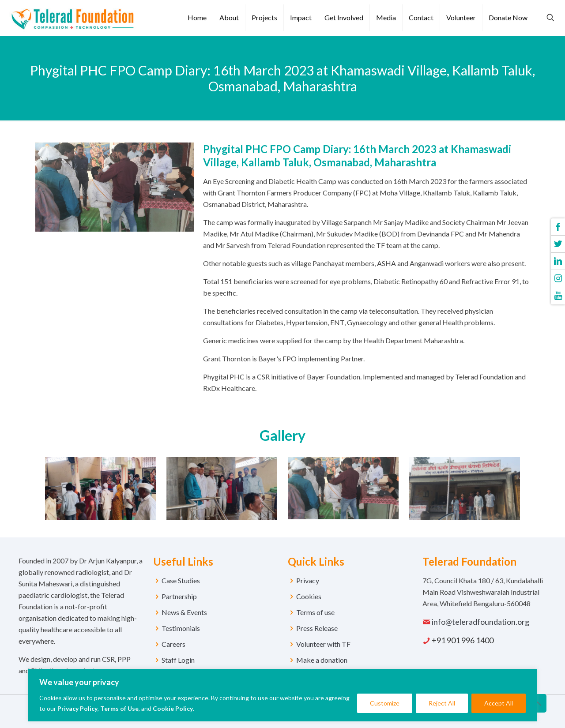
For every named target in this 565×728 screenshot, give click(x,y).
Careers (173, 644)
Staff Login (178, 660)
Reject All (442, 703)
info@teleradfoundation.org (480, 622)
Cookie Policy (173, 708)
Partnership (179, 596)
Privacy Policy (77, 708)
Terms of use (315, 612)
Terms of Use (119, 708)
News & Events (184, 612)
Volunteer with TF (323, 644)
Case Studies (181, 580)
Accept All (499, 703)
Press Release (317, 628)
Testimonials (181, 628)
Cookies (309, 596)
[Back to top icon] (537, 703)
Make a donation (322, 660)
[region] (282, 695)
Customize (385, 703)
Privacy (308, 580)
